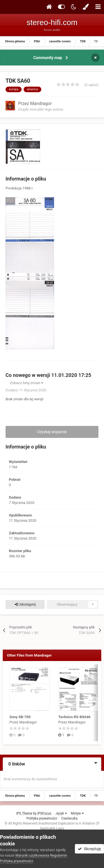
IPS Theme (24, 813)
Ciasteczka (69, 818)
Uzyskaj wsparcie (52, 432)
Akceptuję (89, 849)
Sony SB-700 (20, 717)
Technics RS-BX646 (74, 717)
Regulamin (59, 855)
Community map (48, 58)
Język (61, 813)
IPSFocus (44, 813)
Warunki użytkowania (32, 855)
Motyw (77, 813)
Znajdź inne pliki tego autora (40, 109)
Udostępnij (25, 604)
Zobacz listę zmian (26, 383)
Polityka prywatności (42, 818)
